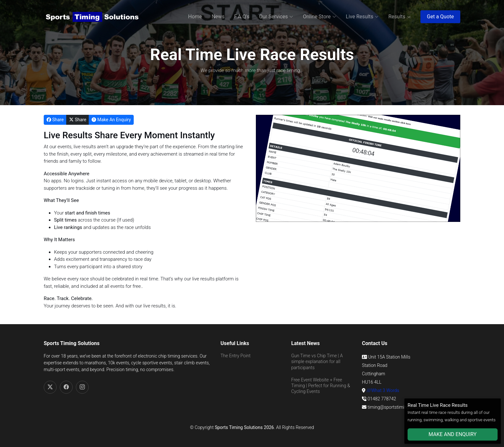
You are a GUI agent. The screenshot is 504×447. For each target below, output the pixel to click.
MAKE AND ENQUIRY (452, 434)
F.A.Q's (242, 17)
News (218, 17)
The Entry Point (235, 356)
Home (195, 17)
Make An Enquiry (111, 120)
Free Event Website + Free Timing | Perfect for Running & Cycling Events (321, 386)
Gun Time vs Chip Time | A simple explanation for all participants (317, 361)
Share (55, 120)
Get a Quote (440, 17)
